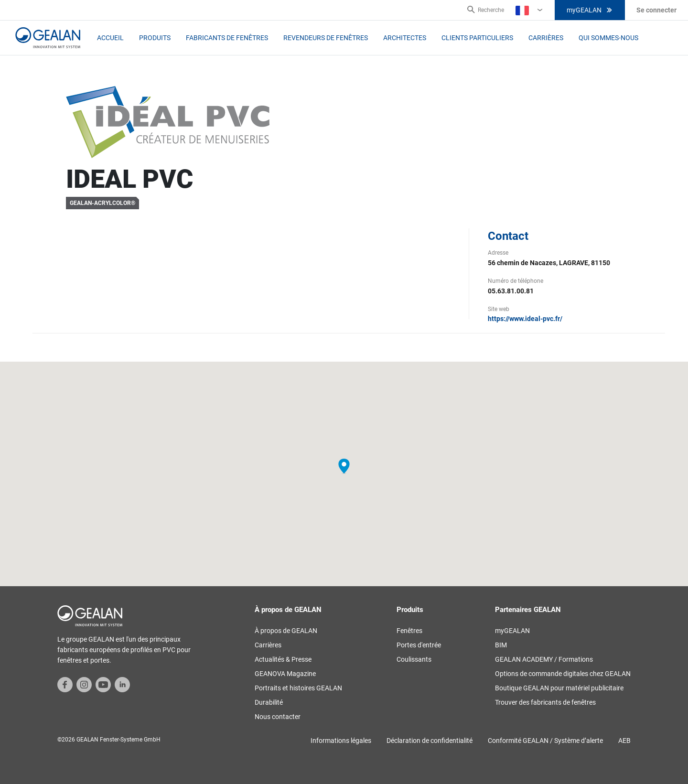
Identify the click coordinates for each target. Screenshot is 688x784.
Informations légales (341, 741)
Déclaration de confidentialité (430, 741)
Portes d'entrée (419, 645)
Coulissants (414, 659)
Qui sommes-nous (608, 38)
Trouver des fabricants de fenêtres (545, 702)
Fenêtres (409, 631)
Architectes (405, 38)
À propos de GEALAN (286, 631)
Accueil (110, 38)
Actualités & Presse (283, 659)
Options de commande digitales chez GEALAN (563, 674)
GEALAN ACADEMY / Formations (544, 659)
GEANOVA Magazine (285, 674)
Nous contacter (278, 717)
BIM (501, 645)
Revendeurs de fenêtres (326, 38)
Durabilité (269, 702)
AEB (624, 741)
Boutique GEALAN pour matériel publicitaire (559, 688)
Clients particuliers (477, 38)
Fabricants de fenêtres (227, 38)
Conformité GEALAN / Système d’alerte (545, 741)
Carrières (546, 38)
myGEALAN (590, 10)
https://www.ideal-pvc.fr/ (525, 319)
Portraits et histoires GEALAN (298, 688)
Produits (155, 38)
